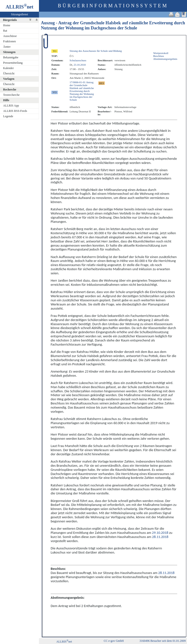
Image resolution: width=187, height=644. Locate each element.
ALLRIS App (11, 106)
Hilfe (6, 100)
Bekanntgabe (11, 57)
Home (7, 25)
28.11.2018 (160, 537)
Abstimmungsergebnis (165, 59)
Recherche (10, 89)
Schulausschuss (78, 60)
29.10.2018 (160, 533)
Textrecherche (11, 95)
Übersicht (9, 73)
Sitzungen (9, 52)
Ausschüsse (10, 36)
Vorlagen (9, 79)
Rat (5, 31)
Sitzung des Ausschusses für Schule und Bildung (96, 51)
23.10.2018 (80, 65)
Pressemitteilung (13, 63)
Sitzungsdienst (19, 14)
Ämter (7, 47)
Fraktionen (9, 41)
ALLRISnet (64, 642)
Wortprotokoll (161, 53)
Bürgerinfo (10, 20)
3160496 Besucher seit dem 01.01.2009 (163, 641)
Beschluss (159, 56)
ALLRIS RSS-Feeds (15, 111)
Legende (8, 116)
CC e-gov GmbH (114, 641)
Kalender (9, 68)
